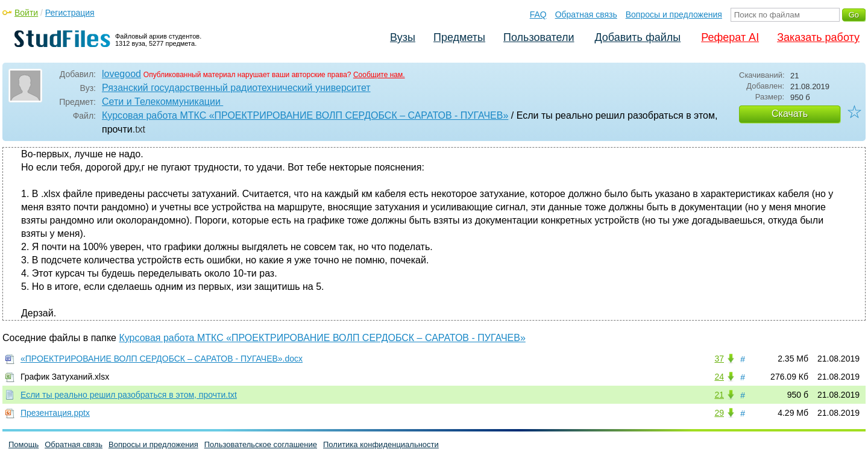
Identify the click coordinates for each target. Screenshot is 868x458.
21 (719, 395)
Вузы (403, 37)
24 (719, 377)
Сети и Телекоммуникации (162, 102)
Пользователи (539, 37)
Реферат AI (730, 37)
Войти (26, 13)
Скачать (790, 114)
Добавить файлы (637, 37)
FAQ (538, 14)
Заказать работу (818, 37)
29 (719, 413)
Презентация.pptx (55, 413)
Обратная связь (586, 14)
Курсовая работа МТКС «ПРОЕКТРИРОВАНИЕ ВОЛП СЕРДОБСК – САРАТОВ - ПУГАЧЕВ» (305, 115)
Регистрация (70, 13)
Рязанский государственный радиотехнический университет (236, 88)
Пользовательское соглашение (261, 444)
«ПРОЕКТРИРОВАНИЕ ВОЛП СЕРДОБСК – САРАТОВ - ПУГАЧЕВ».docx (162, 359)
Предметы (459, 37)
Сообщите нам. (379, 75)
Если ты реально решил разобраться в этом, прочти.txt (129, 395)
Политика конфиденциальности (381, 444)
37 (719, 359)
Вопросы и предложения (674, 14)
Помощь (24, 444)
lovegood (121, 74)
